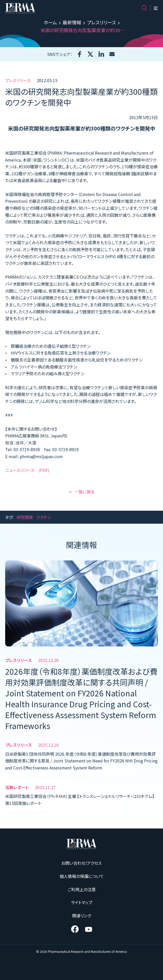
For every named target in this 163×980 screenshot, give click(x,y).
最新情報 (72, 22)
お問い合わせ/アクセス (82, 863)
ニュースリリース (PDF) (27, 470)
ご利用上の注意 (82, 889)
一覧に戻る (82, 492)
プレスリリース (101, 22)
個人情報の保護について (82, 876)
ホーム (50, 22)
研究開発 (25, 517)
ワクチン (44, 517)
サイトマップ (82, 902)
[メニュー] (156, 8)
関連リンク (82, 916)
